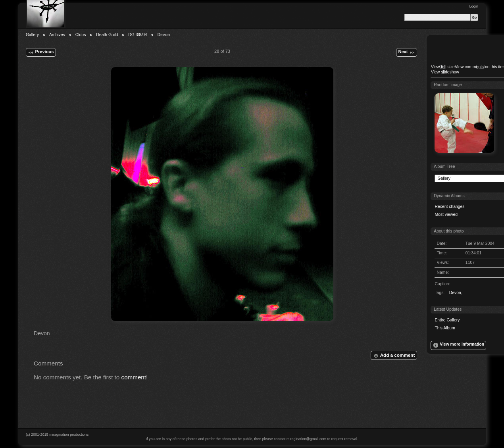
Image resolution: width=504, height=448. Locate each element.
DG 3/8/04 (138, 35)
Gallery (32, 35)
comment (134, 377)
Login (474, 6)
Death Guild (107, 35)
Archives (57, 35)
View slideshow (445, 72)
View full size (443, 67)
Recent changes (449, 207)
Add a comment (394, 356)
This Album (445, 328)
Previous (41, 52)
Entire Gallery (447, 320)
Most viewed (446, 214)
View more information (458, 345)
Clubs (81, 35)
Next (406, 52)
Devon (455, 293)
